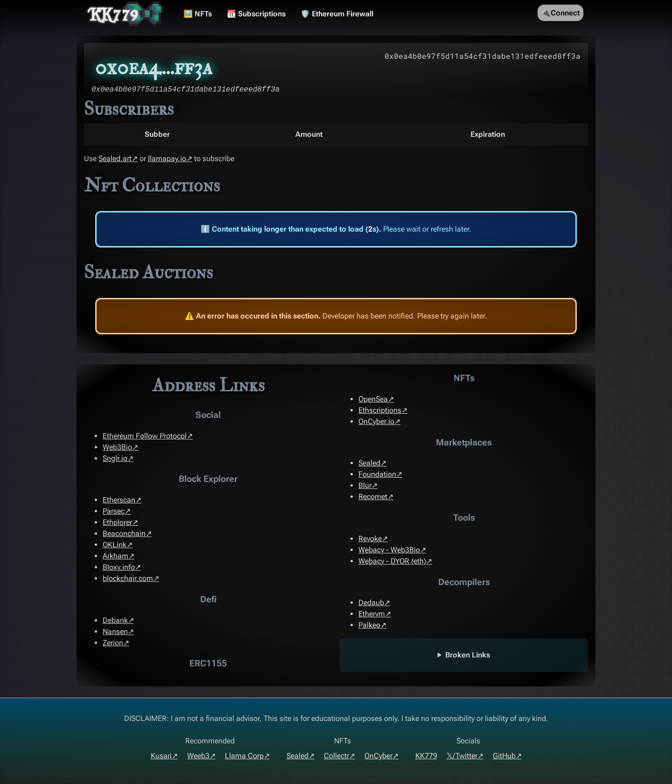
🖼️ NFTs (198, 14)
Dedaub (371, 603)
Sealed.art (115, 159)
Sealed (369, 463)
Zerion (113, 643)
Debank (115, 620)
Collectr (336, 756)
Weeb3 (198, 756)
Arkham (115, 556)
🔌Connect (560, 13)
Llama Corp (244, 756)
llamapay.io (167, 159)
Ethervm (372, 614)
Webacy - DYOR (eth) (392, 561)
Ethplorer (117, 522)
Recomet (373, 497)
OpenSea (373, 399)
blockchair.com (128, 578)
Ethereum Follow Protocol (145, 436)
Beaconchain (124, 533)
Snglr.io (115, 458)
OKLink (115, 545)
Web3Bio (117, 447)
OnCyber (378, 756)
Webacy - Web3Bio (389, 550)
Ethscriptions (380, 410)
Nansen (115, 632)
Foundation (377, 474)
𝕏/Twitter (462, 756)
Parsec (114, 511)
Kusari (161, 756)
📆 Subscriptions (256, 14)
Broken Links (468, 655)
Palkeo (369, 625)
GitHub (504, 756)
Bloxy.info (119, 567)
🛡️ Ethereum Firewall (337, 14)
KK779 (114, 14)
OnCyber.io (376, 421)
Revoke (370, 539)
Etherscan (119, 500)
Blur (365, 485)
